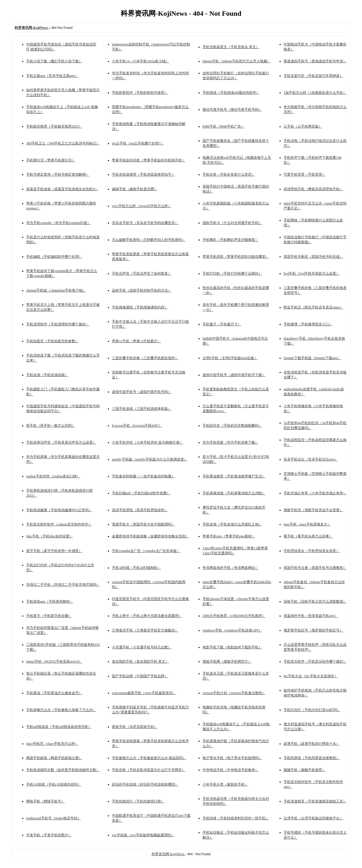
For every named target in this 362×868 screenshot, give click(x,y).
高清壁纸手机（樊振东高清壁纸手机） (313, 189)
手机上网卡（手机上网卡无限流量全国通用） (147, 616)
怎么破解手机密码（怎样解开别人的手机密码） (149, 240)
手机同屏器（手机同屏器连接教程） (312, 758)
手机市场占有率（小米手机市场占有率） (315, 493)
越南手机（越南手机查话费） (135, 189)
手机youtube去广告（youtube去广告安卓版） (146, 551)
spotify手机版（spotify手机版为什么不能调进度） (150, 459)
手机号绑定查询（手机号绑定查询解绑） (58, 174)
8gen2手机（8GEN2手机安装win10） (54, 661)
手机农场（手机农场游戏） (47, 375)
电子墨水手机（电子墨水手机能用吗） (232, 758)
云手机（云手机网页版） (303, 126)
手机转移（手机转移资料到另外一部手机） (236, 818)
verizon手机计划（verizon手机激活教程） (234, 693)
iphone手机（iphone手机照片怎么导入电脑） (237, 61)
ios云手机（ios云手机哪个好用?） (138, 143)
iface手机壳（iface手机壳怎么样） (52, 744)
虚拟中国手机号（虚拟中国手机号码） (142, 392)
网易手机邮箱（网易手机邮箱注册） (54, 758)
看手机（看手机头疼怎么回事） (308, 536)
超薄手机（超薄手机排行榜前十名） (312, 744)
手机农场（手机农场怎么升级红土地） (232, 524)
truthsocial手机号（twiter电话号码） (53, 818)
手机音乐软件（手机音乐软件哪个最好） (315, 661)
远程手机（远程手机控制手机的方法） (142, 290)
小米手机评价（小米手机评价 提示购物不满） (147, 442)
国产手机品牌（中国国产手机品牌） (140, 676)
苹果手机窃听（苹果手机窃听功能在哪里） (236, 257)
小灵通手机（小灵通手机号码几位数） (142, 647)
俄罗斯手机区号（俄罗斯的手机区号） (313, 630)
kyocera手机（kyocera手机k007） (137, 426)
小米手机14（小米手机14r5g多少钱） (140, 61)
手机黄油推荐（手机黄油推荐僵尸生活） (234, 476)
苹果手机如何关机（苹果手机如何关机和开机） (149, 160)
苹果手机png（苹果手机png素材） (229, 536)
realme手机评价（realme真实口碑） (53, 476)
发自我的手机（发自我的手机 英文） (140, 661)
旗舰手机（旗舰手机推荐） (305, 770)
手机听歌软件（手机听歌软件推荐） (140, 93)
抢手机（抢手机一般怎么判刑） (51, 426)
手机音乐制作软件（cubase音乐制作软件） (59, 524)
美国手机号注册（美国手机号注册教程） (315, 568)
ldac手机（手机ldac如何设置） (50, 536)
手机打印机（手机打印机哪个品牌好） (232, 274)
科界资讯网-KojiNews (168, 854)
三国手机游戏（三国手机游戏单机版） (142, 409)
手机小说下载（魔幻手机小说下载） (54, 61)
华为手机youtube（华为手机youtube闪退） (58, 223)
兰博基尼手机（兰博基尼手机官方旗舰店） (145, 630)
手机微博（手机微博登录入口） (308, 324)
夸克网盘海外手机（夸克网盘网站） (231, 568)
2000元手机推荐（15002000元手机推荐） (234, 616)
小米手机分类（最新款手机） (225, 784)
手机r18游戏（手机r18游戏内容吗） (54, 784)
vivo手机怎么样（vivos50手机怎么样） (142, 206)
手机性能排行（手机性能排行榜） (138, 801)
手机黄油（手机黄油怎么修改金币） (54, 693)
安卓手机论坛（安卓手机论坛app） (311, 459)
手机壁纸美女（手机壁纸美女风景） (312, 551)
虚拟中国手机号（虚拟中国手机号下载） (234, 375)
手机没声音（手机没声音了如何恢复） (142, 274)
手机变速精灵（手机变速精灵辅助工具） (315, 801)
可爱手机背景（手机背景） (305, 174)
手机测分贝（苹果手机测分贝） (51, 160)
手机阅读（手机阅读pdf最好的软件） (231, 93)
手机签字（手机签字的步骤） (49, 616)
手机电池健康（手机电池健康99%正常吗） (59, 510)
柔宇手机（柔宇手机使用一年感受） (54, 551)
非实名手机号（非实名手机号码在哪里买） (145, 223)
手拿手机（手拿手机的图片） (49, 835)
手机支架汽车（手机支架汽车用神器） (313, 76)
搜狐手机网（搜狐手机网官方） (227, 661)
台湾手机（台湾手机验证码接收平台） (313, 818)
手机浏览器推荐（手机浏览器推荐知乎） (143, 174)
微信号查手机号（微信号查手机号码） (232, 110)
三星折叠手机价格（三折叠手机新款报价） (145, 358)
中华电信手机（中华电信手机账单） (231, 770)
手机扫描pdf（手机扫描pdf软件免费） (141, 493)
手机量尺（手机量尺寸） (222, 324)
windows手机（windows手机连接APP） (232, 630)
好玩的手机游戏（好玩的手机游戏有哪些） (145, 784)
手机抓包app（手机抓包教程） (50, 601)
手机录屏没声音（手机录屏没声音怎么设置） (61, 442)
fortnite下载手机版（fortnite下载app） (312, 358)
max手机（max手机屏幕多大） (307, 524)
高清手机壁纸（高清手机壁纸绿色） (140, 510)
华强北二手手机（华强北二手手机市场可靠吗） (63, 585)
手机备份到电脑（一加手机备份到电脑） (143, 476)
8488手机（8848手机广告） (224, 126)
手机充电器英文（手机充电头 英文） (231, 47)
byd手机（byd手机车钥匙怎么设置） (312, 274)
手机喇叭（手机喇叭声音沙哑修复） (231, 240)
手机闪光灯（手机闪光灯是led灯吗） (312, 710)
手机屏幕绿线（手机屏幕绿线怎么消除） (234, 493)
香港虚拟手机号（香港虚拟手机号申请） (315, 61)
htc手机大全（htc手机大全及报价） (311, 676)
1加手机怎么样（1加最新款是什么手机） (315, 93)
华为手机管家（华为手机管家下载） (231, 442)
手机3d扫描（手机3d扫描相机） (136, 568)
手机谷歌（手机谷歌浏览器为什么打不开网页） (149, 770)
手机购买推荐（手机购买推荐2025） (54, 126)
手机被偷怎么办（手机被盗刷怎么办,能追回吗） (149, 758)
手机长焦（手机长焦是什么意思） (229, 174)
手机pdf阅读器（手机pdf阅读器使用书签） (59, 727)
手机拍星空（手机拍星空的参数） (52, 341)
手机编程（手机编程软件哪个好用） (54, 257)
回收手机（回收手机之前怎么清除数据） (315, 601)
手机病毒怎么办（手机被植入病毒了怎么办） (61, 710)
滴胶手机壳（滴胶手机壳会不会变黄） (313, 510)
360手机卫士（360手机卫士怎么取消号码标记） (63, 143)
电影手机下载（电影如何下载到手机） (232, 647)
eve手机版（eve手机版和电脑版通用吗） (143, 835)
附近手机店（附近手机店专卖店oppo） (313, 307)
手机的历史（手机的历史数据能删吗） (232, 426)
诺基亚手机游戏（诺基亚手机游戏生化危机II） (62, 189)
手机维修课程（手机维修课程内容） (140, 307)
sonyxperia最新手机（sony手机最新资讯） (144, 693)
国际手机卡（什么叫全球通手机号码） (232, 223)
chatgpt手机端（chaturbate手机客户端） (56, 290)
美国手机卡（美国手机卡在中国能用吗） (143, 524)
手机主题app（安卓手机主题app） (52, 76)
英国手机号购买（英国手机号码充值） (313, 257)
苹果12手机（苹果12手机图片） (136, 341)
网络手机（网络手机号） (45, 801)
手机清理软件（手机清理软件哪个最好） (58, 324)
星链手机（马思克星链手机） (135, 727)
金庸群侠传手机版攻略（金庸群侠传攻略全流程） (150, 536)
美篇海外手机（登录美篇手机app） (311, 616)
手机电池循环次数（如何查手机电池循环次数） (63, 770)
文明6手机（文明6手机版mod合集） (230, 358)
